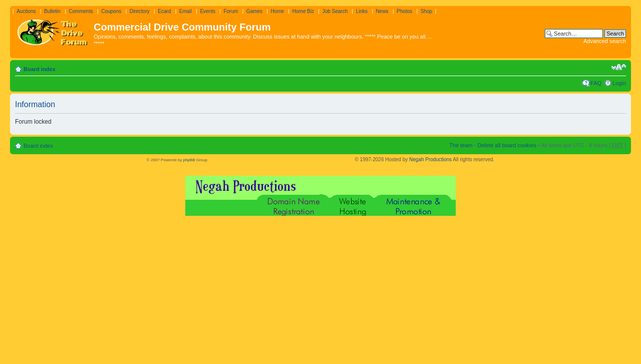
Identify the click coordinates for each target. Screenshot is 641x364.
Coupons (111, 11)
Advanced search (605, 41)
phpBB (189, 160)
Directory (140, 11)
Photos (404, 11)
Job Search (335, 11)
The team (461, 145)
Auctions (26, 11)
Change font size (619, 67)
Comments (81, 11)
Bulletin (52, 11)
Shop (426, 11)
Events (208, 11)
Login (619, 83)
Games (254, 11)
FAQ (596, 83)
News (382, 11)
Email (186, 11)
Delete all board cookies (507, 145)
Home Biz (303, 11)
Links (362, 11)
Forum (231, 11)
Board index (40, 69)
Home (278, 11)
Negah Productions (430, 159)
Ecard (164, 11)
